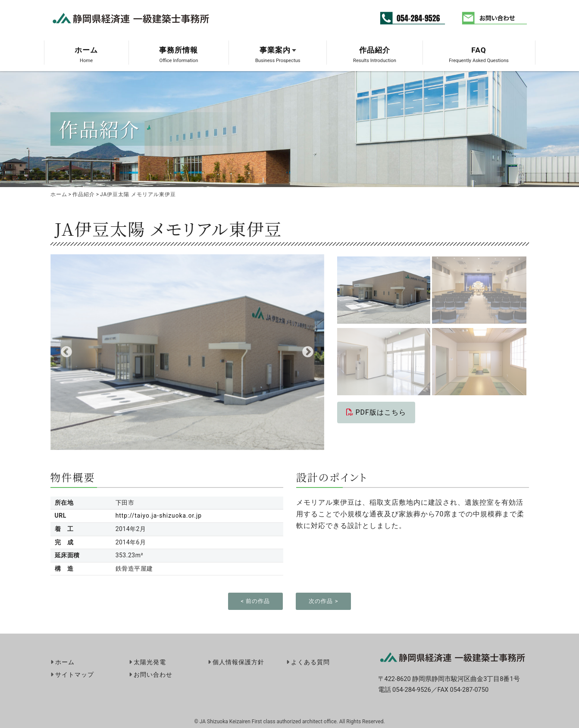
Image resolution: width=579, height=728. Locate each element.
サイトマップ (75, 675)
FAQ (479, 50)
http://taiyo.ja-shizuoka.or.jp (158, 516)
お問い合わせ (153, 675)
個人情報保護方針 (238, 662)
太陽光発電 (150, 662)
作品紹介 (375, 50)
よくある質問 (310, 662)
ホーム (86, 50)
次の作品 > (323, 601)
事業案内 (275, 50)
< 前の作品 (256, 601)
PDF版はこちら (376, 412)
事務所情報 (178, 50)
